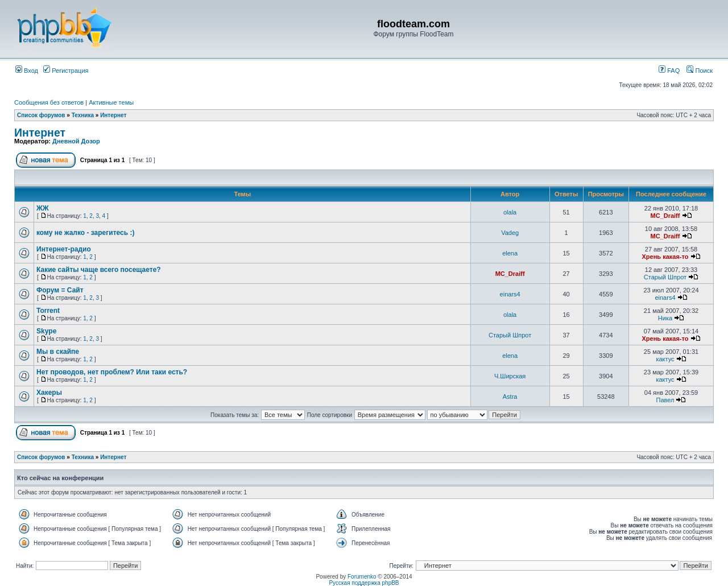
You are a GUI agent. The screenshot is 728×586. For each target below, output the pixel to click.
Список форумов (41, 115)
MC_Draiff (665, 216)
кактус (665, 359)
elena (510, 253)
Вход (27, 71)
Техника (83, 115)
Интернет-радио (64, 249)
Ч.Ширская (510, 376)
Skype (46, 331)
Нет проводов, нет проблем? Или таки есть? (112, 372)
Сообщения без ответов (49, 102)
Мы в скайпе (58, 352)
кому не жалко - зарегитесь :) (85, 233)
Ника (665, 318)
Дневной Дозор (76, 141)
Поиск (700, 71)
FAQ (669, 71)
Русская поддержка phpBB (364, 583)
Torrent (48, 311)
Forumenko (362, 577)
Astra (510, 397)
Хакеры (49, 393)
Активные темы (111, 102)
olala (510, 212)
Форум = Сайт (60, 290)
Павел (665, 400)
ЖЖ (43, 208)
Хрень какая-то (665, 257)
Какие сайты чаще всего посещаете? (99, 270)
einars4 (510, 294)
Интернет (113, 115)
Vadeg (510, 233)
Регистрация (66, 71)
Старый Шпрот (665, 277)
